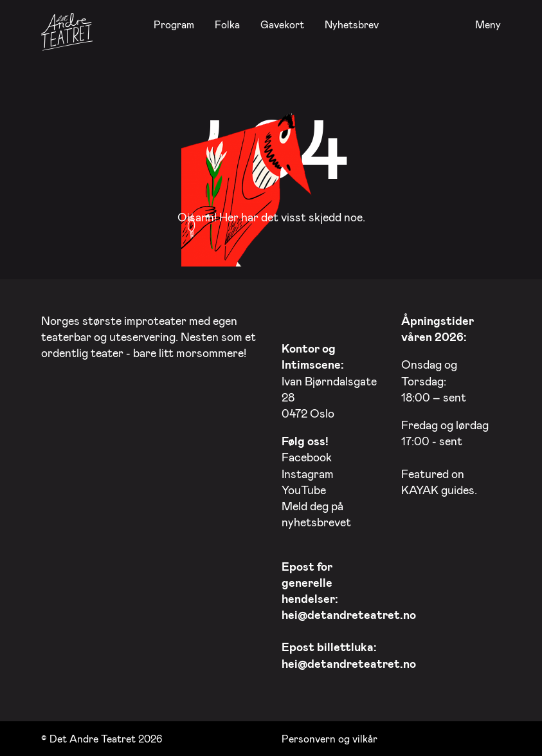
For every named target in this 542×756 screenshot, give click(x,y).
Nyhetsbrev (352, 24)
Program (174, 24)
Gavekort (282, 24)
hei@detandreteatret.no (349, 614)
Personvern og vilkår (330, 738)
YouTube (304, 490)
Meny (488, 25)
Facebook (307, 457)
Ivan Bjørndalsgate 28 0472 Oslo (329, 381)
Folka (227, 24)
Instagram (308, 474)
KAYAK (420, 490)
